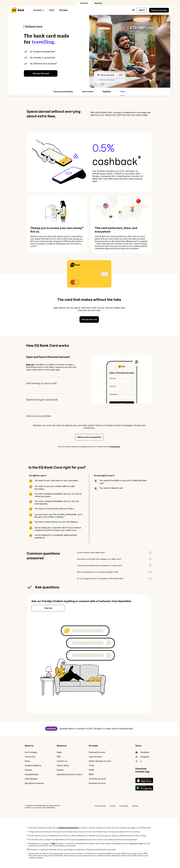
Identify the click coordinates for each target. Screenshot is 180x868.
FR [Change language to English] (133, 10)
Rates (52, 10)
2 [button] (27, 835)
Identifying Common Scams (69, 774)
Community (30, 757)
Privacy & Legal (100, 806)
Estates (60, 770)
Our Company (31, 752)
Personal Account (97, 752)
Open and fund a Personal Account (48, 357)
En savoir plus (115, 447)
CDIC (53, 843)
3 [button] (27, 839)
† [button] (27, 843)
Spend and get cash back (42, 400)
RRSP (91, 774)
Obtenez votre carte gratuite (89, 437)
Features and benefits (63, 92)
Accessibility (124, 806)
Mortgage (63, 10)
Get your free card (41, 73)
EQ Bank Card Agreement (68, 828)
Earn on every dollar (39, 416)
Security (112, 806)
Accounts (38, 10)
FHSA (91, 770)
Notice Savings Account (100, 761)
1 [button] (27, 831)
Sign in (142, 10)
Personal (84, 3)
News (27, 761)
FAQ (59, 757)
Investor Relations (33, 765)
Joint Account (95, 757)
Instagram (142, 757)
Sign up (30, 365)
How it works (88, 92)
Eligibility (107, 92)
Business (98, 3)
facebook (142, 752)
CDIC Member (31, 779)
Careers (28, 770)
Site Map (135, 806)
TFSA (91, 765)
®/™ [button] (27, 850)
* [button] (27, 827)
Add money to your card (41, 383)
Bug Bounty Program (34, 783)
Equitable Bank (32, 774)
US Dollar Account (97, 779)
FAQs (122, 92)
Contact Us (62, 761)
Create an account (159, 10)
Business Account (97, 783)
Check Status (63, 765)
